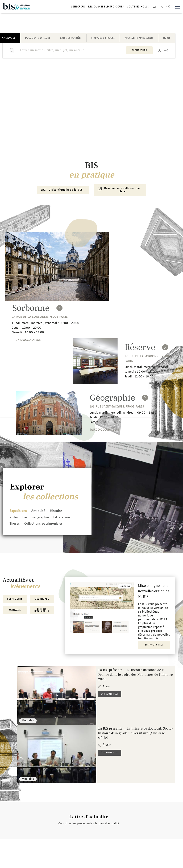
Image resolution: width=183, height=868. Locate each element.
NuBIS (167, 39)
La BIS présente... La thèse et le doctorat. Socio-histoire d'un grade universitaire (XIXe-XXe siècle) (135, 733)
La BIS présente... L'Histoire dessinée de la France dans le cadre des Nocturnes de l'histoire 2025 (135, 675)
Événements (15, 599)
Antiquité (41, 512)
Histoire (61, 512)
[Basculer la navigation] (178, 7)
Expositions (18, 512)
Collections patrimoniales (46, 524)
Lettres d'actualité (42, 610)
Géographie (43, 518)
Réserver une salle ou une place (119, 191)
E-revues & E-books (103, 39)
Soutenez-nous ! (138, 7)
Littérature (66, 518)
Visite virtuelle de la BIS (60, 192)
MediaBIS (15, 610)
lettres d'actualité (107, 824)
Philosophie (18, 518)
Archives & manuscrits (139, 39)
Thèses (15, 524)
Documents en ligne (38, 39)
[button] (154, 7)
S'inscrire (78, 7)
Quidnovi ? (42, 599)
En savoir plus (154, 645)
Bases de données (71, 39)
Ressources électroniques (106, 7)
